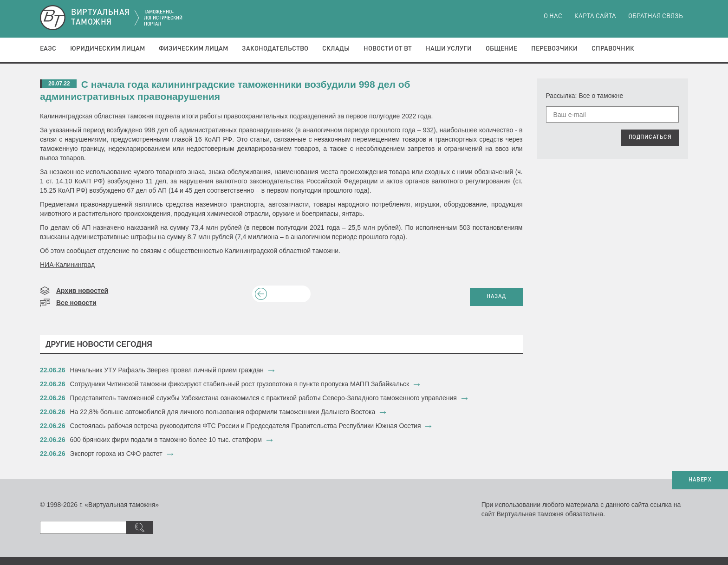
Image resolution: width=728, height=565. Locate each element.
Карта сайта (595, 16)
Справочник (613, 49)
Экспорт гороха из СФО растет (116, 454)
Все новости (76, 303)
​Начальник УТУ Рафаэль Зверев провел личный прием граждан (167, 370)
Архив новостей (82, 291)
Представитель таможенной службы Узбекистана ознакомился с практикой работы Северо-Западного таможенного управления (263, 398)
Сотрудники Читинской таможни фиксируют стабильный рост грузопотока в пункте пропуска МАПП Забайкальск (240, 384)
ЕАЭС (48, 49)
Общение (501, 49)
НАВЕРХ (700, 480)
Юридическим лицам (107, 49)
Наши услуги (449, 49)
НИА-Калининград (67, 265)
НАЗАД (496, 297)
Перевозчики (554, 49)
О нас (553, 16)
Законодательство (275, 49)
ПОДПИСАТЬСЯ (650, 137)
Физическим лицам (193, 49)
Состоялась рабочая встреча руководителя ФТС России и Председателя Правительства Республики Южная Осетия (246, 426)
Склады (336, 49)
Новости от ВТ (388, 49)
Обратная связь (656, 16)
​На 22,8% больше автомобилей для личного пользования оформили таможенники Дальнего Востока (223, 412)
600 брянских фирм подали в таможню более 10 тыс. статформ (166, 440)
